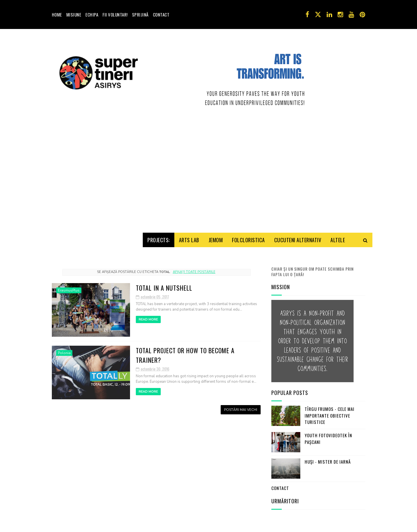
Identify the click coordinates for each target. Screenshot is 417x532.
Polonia (64, 351)
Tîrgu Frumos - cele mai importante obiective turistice (330, 414)
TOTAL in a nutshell (164, 286)
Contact (161, 14)
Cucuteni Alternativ (298, 238)
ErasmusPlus (69, 288)
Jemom (216, 238)
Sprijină (140, 14)
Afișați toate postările (194, 270)
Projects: (159, 238)
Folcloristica (248, 238)
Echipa (92, 14)
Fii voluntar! (115, 14)
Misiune (74, 14)
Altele (338, 238)
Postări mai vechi (241, 408)
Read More (148, 317)
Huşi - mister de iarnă (328, 460)
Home (57, 14)
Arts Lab (189, 238)
